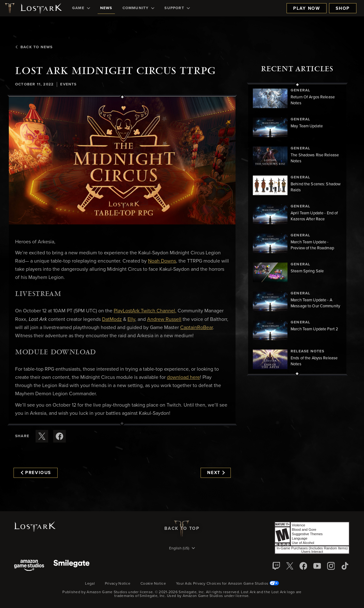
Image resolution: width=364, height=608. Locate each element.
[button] (122, 161)
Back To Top (182, 529)
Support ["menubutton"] (177, 8)
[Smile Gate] (71, 566)
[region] (297, 229)
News (106, 8)
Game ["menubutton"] (81, 8)
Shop (343, 9)
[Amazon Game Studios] (29, 566)
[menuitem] (81, 8)
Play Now (307, 9)
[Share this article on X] (42, 436)
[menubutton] (182, 549)
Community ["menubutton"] (139, 8)
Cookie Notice (153, 584)
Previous (36, 473)
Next (216, 473)
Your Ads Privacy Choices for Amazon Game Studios (227, 584)
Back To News (34, 47)
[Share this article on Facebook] (60, 436)
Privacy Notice (118, 584)
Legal (90, 584)
